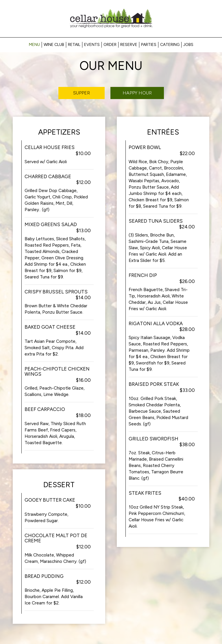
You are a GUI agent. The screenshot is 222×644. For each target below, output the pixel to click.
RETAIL (74, 45)
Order (110, 45)
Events (92, 45)
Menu (34, 45)
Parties (149, 45)
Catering (170, 45)
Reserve (129, 45)
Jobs (188, 45)
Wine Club (54, 45)
